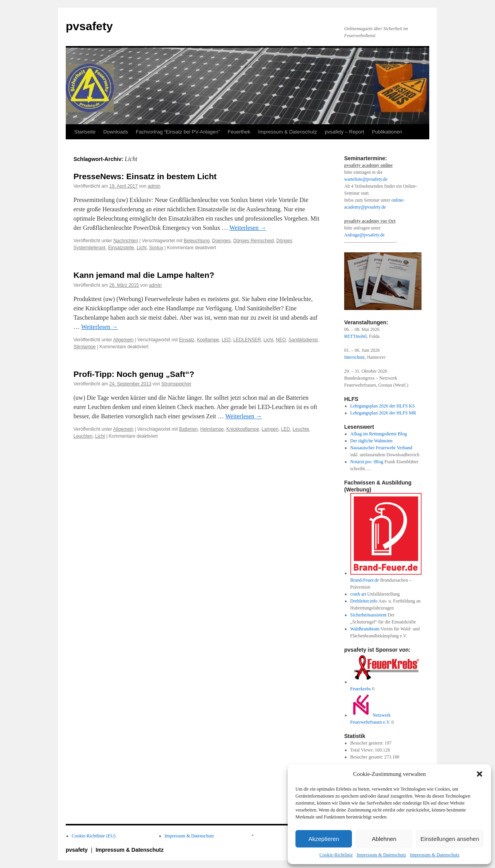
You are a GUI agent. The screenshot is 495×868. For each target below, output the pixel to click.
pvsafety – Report (345, 132)
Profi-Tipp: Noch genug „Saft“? (134, 374)
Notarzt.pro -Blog (367, 462)
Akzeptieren (323, 839)
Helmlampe (212, 429)
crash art (358, 594)
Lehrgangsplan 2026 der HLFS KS (383, 406)
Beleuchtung (197, 241)
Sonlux (156, 248)
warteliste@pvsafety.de (366, 179)
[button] (480, 774)
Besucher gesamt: (367, 757)
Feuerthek (239, 132)
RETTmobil (355, 336)
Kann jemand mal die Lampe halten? (144, 275)
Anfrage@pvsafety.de (364, 235)
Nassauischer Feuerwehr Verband (381, 448)
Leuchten (83, 436)
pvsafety (89, 26)
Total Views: (363, 750)
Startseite (85, 132)
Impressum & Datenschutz (381, 855)
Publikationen (387, 132)
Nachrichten (126, 241)
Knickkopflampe (243, 429)
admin (154, 186)
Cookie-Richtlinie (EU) (94, 836)
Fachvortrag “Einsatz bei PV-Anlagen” (178, 132)
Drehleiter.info (364, 601)
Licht (141, 248)
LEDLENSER (247, 340)
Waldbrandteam (365, 629)
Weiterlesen (248, 228)
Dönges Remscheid (253, 241)
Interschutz (354, 357)
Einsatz (187, 340)
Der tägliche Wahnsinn (371, 441)
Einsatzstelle (121, 248)
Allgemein (124, 340)
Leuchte (301, 429)
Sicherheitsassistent (369, 615)
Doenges (222, 241)
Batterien (188, 429)
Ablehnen (384, 839)
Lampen (270, 429)
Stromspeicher (176, 384)
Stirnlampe (84, 347)
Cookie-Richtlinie (336, 855)
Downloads (116, 132)
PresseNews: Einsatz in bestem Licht (145, 176)
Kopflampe (208, 340)
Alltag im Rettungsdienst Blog (379, 434)
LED (226, 340)
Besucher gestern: (368, 743)
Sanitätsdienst (303, 340)
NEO (281, 340)
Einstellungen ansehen (450, 839)
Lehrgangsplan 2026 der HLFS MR (383, 413)
